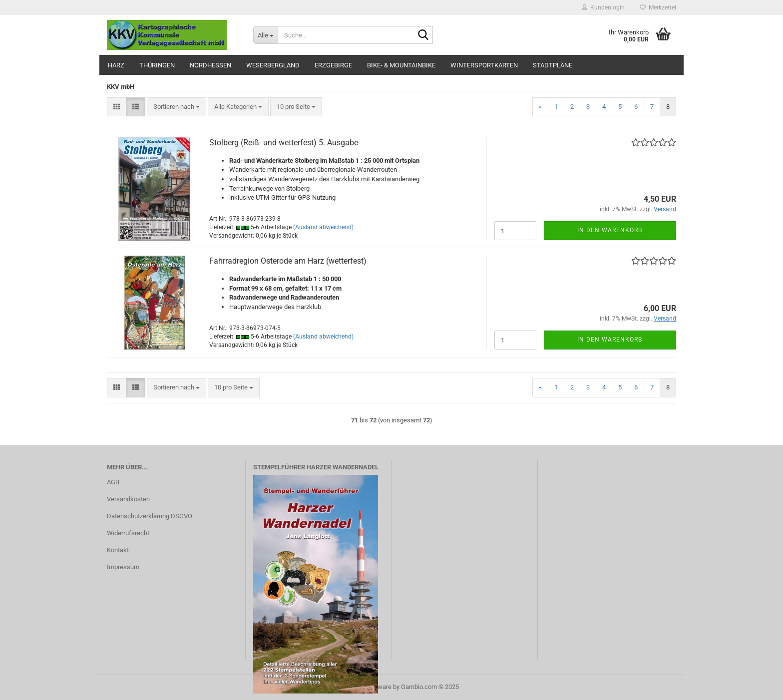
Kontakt (118, 550)
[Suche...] (265, 35)
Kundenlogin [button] (603, 7)
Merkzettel (658, 7)
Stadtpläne (553, 65)
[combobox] (177, 107)
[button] (117, 107)
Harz (116, 65)
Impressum (123, 567)
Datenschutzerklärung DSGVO (150, 516)
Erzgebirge (333, 65)
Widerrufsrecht (128, 533)
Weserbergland (273, 65)
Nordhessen (210, 65)
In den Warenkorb (610, 230)
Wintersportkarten (484, 65)
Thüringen (157, 65)
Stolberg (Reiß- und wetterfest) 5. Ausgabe (284, 143)
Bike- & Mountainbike (401, 65)
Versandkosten (128, 499)
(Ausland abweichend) (323, 227)
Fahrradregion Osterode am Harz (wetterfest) (288, 261)
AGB (113, 482)
